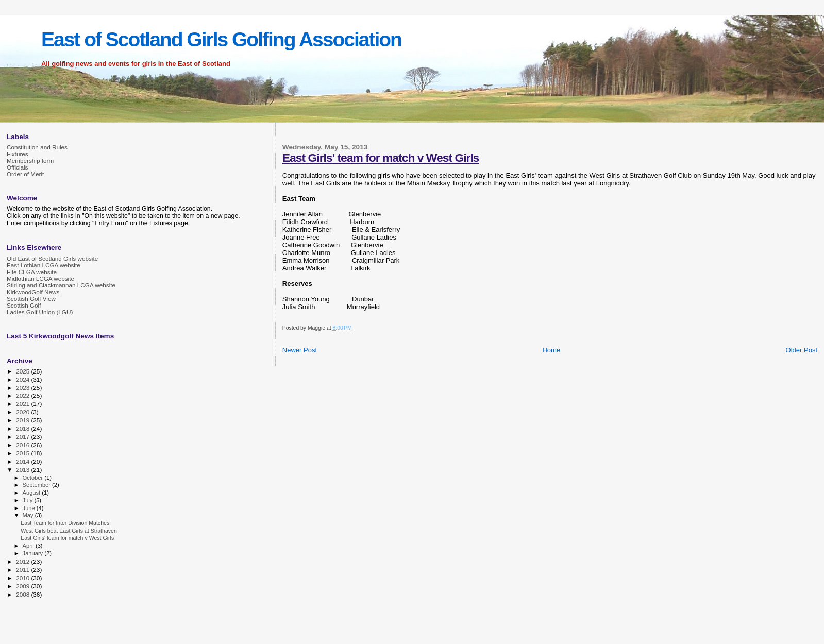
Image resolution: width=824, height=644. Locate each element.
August (32, 493)
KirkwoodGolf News (33, 292)
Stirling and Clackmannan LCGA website (61, 285)
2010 (23, 578)
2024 (23, 379)
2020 (23, 412)
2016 (23, 445)
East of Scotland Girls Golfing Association (221, 39)
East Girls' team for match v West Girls (381, 158)
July (29, 500)
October (34, 478)
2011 (23, 570)
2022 (23, 395)
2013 (23, 470)
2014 (23, 461)
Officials (17, 167)
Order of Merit (25, 174)
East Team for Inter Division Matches (65, 523)
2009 (23, 586)
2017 (23, 437)
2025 (23, 371)
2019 (23, 420)
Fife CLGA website (32, 272)
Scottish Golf (24, 305)
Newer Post (300, 350)
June (30, 508)
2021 (23, 404)
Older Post (802, 350)
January (34, 553)
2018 (23, 428)
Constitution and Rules (37, 147)
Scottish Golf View (31, 299)
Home (551, 350)
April (29, 546)
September (38, 485)
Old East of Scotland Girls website (52, 258)
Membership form (30, 160)
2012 (23, 561)
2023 (23, 388)
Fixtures (18, 154)
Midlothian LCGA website (40, 278)
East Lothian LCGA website (44, 265)
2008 (23, 594)
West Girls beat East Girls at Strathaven (69, 531)
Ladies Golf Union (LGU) (40, 312)
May (29, 515)
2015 (23, 453)
